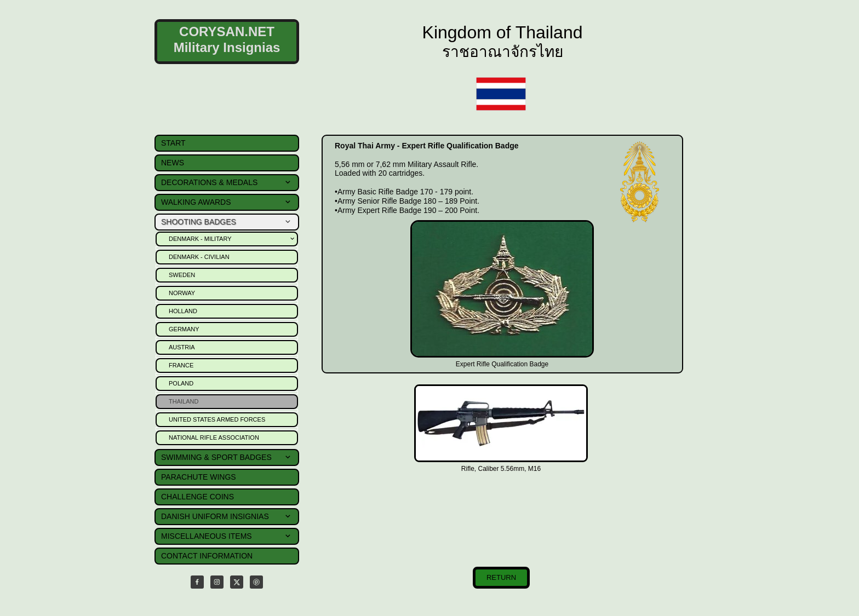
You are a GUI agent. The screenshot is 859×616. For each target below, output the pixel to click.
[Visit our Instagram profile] (217, 582)
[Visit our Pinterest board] (256, 582)
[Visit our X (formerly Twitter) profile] (237, 582)
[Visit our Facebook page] (197, 582)
